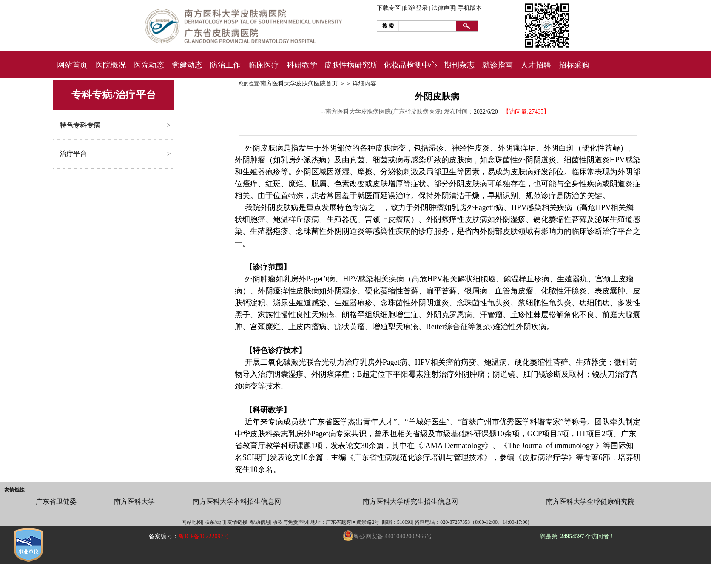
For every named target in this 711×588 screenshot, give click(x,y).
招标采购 (574, 65)
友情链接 (14, 490)
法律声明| (444, 8)
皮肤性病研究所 (351, 65)
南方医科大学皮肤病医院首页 (299, 84)
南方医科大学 (134, 501)
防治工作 (225, 65)
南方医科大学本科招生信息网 (237, 501)
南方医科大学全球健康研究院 (590, 501)
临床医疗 (264, 65)
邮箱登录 (416, 8)
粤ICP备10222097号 (204, 536)
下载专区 (389, 8)
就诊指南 (498, 65)
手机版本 (470, 8)
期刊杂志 (459, 65)
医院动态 (149, 65)
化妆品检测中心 (410, 65)
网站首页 (72, 65)
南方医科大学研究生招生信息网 (410, 501)
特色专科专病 (80, 125)
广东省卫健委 (56, 501)
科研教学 (302, 65)
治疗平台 (73, 154)
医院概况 (111, 65)
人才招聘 (536, 65)
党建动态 (187, 65)
